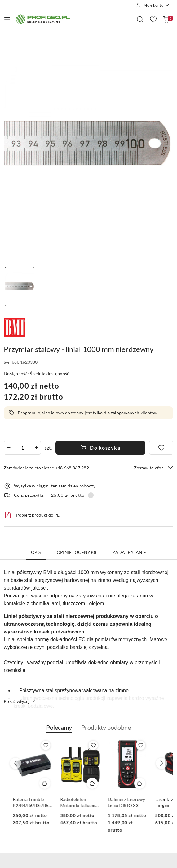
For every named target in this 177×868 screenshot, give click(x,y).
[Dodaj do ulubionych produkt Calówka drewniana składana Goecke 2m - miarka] (40, 745)
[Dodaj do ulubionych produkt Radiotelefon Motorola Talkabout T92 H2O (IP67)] (135, 745)
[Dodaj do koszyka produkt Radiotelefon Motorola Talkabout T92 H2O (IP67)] (134, 783)
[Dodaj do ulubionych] (161, 448)
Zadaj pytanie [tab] (129, 552)
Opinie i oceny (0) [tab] (77, 552)
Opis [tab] (36, 552)
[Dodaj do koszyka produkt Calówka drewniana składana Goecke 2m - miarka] (39, 783)
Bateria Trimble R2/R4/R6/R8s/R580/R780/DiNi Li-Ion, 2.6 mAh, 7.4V (75, 803)
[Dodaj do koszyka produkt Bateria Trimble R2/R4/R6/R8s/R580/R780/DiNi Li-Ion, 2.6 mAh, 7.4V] (87, 783)
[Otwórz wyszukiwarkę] (140, 19)
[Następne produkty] (162, 763)
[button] (59, 731)
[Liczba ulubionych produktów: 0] (153, 19)
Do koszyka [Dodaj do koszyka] (101, 448)
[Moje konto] (153, 5)
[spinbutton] (22, 448)
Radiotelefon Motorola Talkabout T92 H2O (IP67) (122, 803)
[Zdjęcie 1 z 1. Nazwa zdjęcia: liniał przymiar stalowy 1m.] (20, 287)
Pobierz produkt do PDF (33, 515)
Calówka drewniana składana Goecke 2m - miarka (27, 803)
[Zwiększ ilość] (36, 448)
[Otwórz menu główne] (7, 19)
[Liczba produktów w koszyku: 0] (166, 19)
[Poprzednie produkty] (15, 763)
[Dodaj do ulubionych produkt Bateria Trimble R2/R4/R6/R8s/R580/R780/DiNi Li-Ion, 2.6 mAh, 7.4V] (88, 745)
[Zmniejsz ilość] (9, 448)
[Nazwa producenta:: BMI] (15, 326)
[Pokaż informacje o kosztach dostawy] (91, 495)
